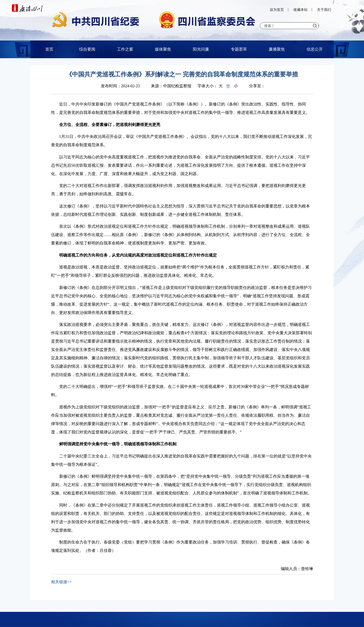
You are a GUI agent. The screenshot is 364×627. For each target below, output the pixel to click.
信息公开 (315, 49)
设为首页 (277, 10)
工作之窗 (125, 49)
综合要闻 (87, 49)
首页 (49, 49)
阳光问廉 (201, 49)
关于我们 (324, 10)
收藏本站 (301, 10)
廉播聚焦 (277, 49)
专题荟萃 (239, 49)
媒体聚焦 (163, 49)
